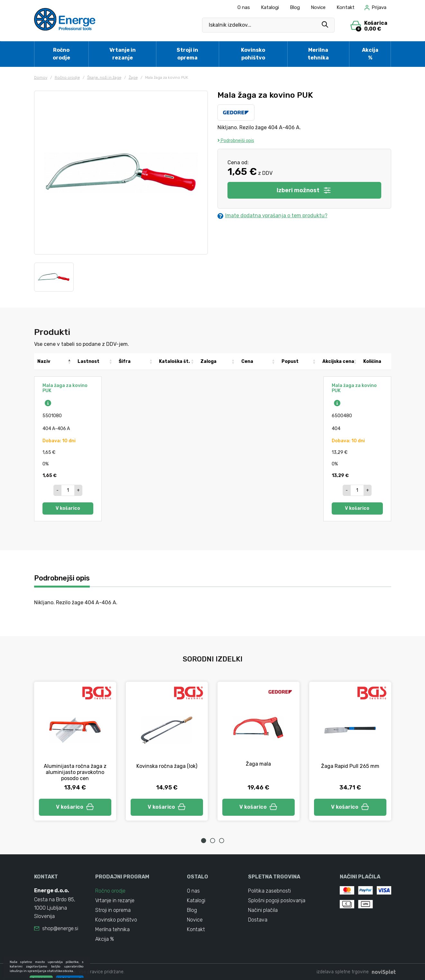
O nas (244, 7)
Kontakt (346, 7)
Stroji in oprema (187, 54)
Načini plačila (263, 910)
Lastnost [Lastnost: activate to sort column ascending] (88, 361)
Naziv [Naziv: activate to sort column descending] (44, 361)
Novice (318, 7)
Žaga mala (258, 764)
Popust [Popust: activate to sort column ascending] (290, 361)
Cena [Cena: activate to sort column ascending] (247, 361)
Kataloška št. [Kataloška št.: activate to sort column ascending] (174, 361)
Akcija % (370, 54)
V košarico (68, 508)
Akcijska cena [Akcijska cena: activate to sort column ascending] (338, 361)
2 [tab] (213, 841)
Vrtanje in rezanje (123, 54)
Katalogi (270, 7)
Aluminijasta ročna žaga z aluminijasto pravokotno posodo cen (75, 772)
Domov (41, 77)
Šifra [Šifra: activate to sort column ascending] (125, 361)
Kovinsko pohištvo (253, 54)
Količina (372, 361)
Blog (295, 7)
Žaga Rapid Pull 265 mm (350, 766)
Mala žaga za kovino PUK (65, 388)
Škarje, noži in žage (104, 77)
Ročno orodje (61, 54)
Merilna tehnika (318, 54)
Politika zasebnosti (269, 891)
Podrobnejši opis (236, 141)
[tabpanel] (75, 751)
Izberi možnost (304, 190)
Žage (133, 77)
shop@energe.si (60, 928)
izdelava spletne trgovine (343, 972)
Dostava (258, 920)
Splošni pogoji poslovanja (277, 900)
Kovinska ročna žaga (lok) (167, 766)
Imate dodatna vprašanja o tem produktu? (273, 216)
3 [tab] (222, 841)
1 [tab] (204, 841)
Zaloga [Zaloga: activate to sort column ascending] (208, 361)
